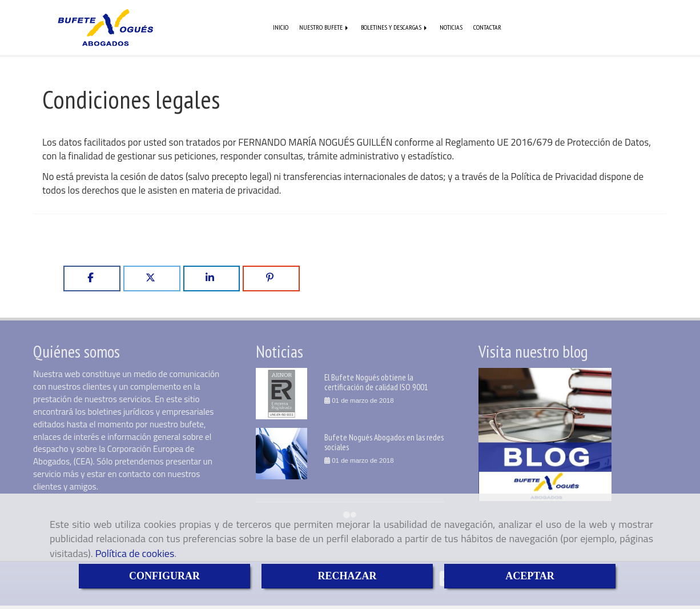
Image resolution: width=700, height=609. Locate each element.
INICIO (281, 28)
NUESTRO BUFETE (325, 28)
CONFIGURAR (164, 576)
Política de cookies (135, 553)
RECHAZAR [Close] (347, 576)
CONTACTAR (487, 28)
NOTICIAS (451, 28)
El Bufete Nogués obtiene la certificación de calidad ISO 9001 (376, 383)
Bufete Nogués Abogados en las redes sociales (384, 443)
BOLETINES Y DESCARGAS (395, 28)
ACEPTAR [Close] (530, 576)
